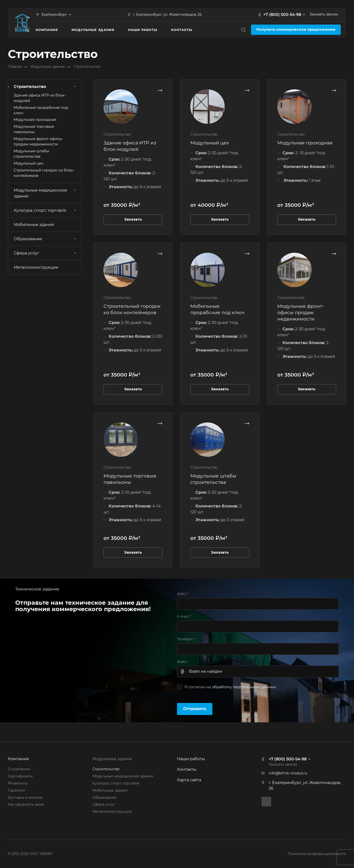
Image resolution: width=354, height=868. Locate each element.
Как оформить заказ (26, 804)
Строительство (45, 87)
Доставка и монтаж (25, 798)
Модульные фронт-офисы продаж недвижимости (301, 312)
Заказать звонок (324, 14)
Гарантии (16, 790)
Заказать (133, 219)
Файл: (182, 662)
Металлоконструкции (36, 267)
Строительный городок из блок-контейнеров (44, 173)
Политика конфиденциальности (317, 854)
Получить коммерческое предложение (296, 29)
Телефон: (186, 639)
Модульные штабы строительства (31, 154)
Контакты (187, 769)
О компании (19, 769)
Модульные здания (112, 759)
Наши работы (191, 759)
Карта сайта (189, 780)
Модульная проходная (305, 143)
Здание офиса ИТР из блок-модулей (40, 98)
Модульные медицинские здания (45, 193)
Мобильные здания (34, 225)
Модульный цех (210, 143)
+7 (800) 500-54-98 (282, 15)
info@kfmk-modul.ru (288, 773)
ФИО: (183, 594)
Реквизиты (18, 783)
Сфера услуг (45, 253)
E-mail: (184, 616)
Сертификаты (20, 776)
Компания (18, 759)
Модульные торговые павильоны (34, 129)
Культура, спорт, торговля (45, 210)
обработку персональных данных (244, 687)
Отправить (195, 709)
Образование (45, 239)
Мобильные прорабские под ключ (41, 110)
